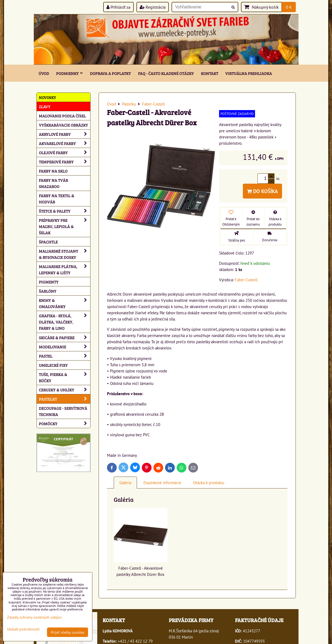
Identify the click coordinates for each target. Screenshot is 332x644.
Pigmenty (49, 282)
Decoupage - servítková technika (63, 411)
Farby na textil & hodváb (57, 199)
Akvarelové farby (65, 143)
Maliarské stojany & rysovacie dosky (65, 254)
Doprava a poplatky (110, 73)
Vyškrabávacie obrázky (63, 125)
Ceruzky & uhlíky (65, 390)
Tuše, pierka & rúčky (65, 377)
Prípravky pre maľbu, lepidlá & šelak (65, 226)
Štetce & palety (65, 211)
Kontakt (210, 73)
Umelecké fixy (53, 365)
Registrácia (153, 7)
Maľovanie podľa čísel (62, 116)
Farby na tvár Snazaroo (53, 183)
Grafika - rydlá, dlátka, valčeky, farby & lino (65, 322)
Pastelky (65, 399)
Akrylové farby (65, 134)
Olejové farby (65, 152)
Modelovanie (65, 347)
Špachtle (48, 242)
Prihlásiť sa (118, 7)
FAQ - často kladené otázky (166, 73)
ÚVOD (44, 73)
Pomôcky (65, 423)
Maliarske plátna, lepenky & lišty (65, 269)
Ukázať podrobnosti (23, 629)
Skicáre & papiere (65, 337)
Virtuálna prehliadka (249, 73)
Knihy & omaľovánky (65, 303)
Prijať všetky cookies (68, 632)
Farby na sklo (53, 171)
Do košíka (262, 191)
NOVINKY (48, 97)
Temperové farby (65, 162)
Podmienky (70, 73)
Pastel (65, 356)
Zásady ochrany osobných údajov (34, 617)
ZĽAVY (45, 106)
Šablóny (48, 291)
